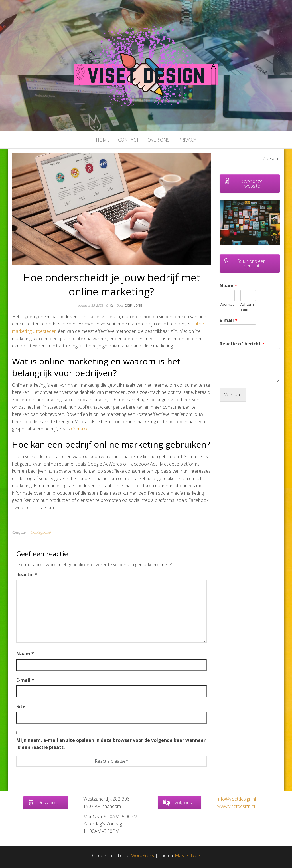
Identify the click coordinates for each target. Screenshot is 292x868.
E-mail (25, 680)
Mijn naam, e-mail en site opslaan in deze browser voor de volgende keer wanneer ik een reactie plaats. (111, 744)
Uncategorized (41, 532)
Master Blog (187, 855)
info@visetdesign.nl (237, 799)
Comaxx (79, 429)
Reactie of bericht (242, 344)
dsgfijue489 (133, 305)
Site (21, 706)
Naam (25, 654)
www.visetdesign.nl (236, 806)
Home (103, 140)
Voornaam (227, 307)
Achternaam (247, 307)
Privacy (187, 140)
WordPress (143, 855)
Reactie (27, 575)
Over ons (159, 140)
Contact (128, 140)
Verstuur (233, 394)
